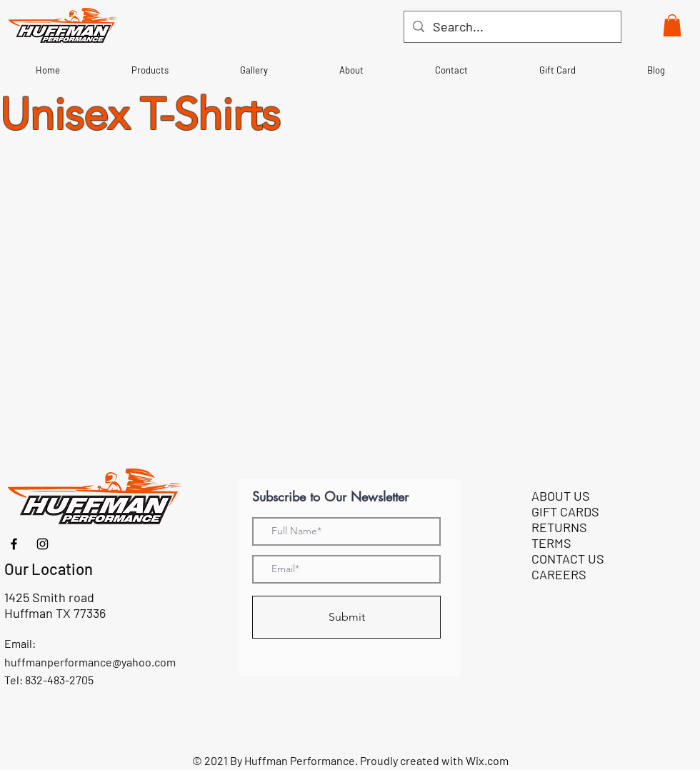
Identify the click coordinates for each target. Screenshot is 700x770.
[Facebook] (14, 544)
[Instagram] (42, 544)
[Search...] (512, 27)
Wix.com (487, 760)
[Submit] (346, 617)
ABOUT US (561, 496)
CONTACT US (568, 559)
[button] (672, 25)
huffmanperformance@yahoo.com (90, 662)
